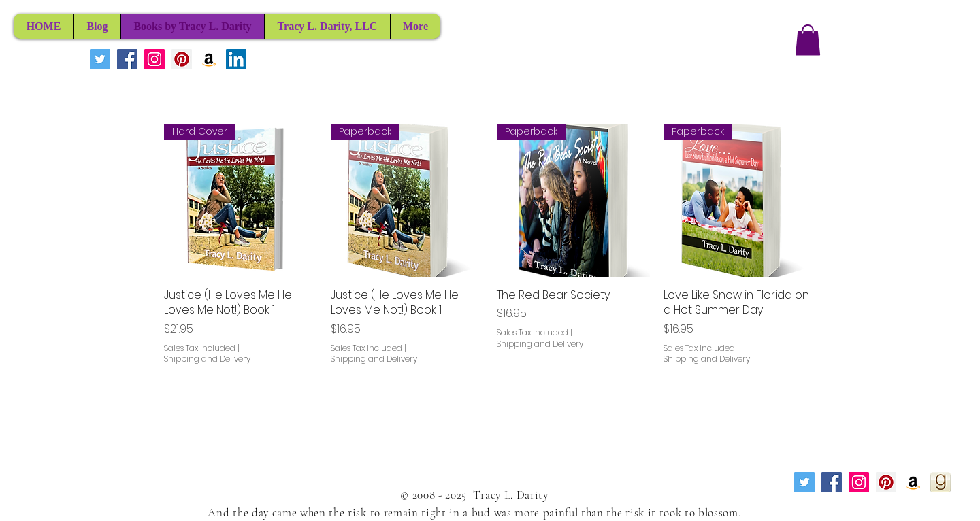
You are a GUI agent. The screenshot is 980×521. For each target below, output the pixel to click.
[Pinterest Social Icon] (182, 59)
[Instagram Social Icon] (154, 59)
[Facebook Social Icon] (127, 59)
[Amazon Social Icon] (209, 59)
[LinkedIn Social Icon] (236, 59)
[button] (808, 40)
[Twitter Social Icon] (100, 59)
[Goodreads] (941, 482)
